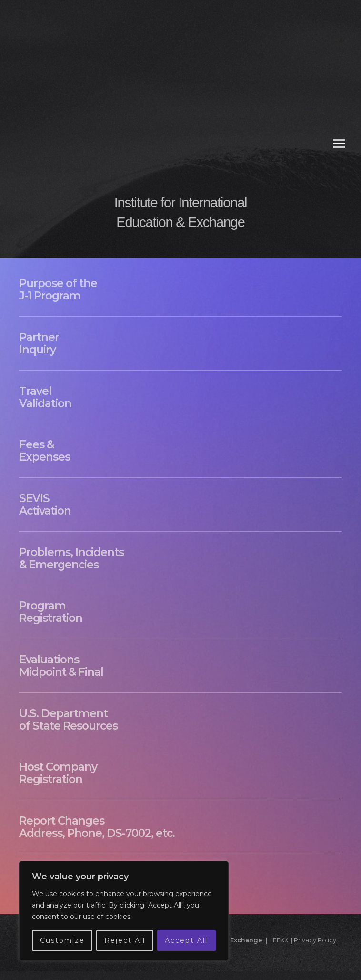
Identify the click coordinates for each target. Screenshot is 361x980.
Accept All (186, 940)
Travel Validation (45, 397)
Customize (62, 940)
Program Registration (51, 612)
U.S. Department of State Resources (68, 720)
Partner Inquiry (39, 343)
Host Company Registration (58, 773)
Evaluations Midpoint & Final (61, 666)
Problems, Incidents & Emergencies (71, 558)
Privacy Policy (315, 940)
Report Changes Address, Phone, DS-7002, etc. (97, 827)
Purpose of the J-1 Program (58, 289)
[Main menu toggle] (339, 144)
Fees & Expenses (45, 451)
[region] (124, 911)
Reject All (125, 940)
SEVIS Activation (45, 505)
